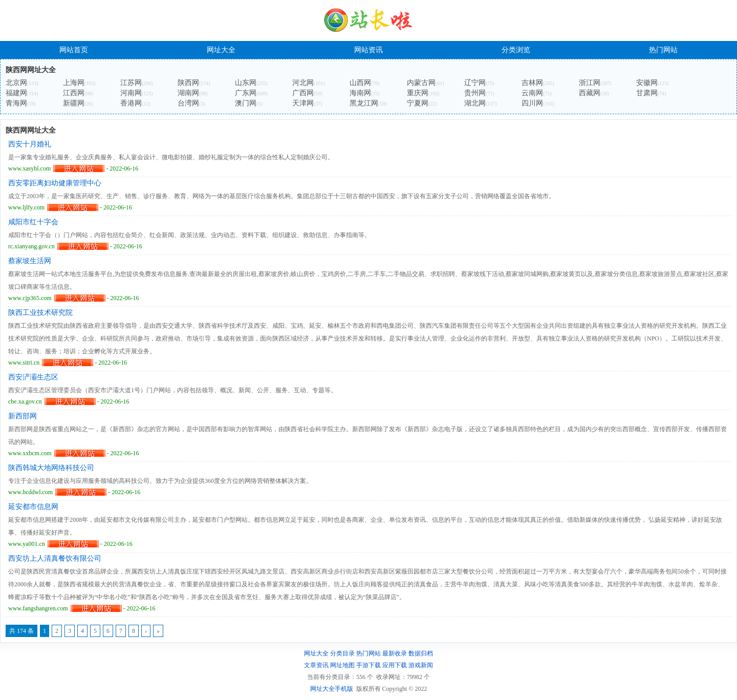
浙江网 (590, 83)
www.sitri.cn (24, 363)
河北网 (303, 83)
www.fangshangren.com (38, 608)
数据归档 (421, 653)
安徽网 (647, 83)
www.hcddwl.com (30, 492)
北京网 (16, 83)
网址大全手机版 (332, 689)
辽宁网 (475, 83)
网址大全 (221, 50)
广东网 (246, 93)
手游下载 (368, 665)
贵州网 (475, 93)
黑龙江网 (364, 103)
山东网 (246, 83)
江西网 (74, 93)
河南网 (131, 93)
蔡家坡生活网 (30, 261)
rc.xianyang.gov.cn (31, 246)
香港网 (131, 103)
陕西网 (188, 83)
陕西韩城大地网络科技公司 (51, 468)
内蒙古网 (421, 83)
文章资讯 (316, 665)
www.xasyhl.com (29, 168)
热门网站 (663, 50)
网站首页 (74, 50)
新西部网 (23, 416)
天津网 (303, 103)
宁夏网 (418, 103)
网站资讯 (368, 50)
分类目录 (342, 653)
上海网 (74, 83)
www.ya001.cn (27, 544)
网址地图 (342, 665)
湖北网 (475, 103)
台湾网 (188, 103)
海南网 (360, 93)
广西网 (303, 93)
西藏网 (590, 93)
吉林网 (532, 83)
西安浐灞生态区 (33, 377)
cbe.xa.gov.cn (25, 401)
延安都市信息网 (33, 507)
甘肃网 (647, 93)
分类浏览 (516, 50)
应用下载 (395, 665)
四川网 (532, 103)
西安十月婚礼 (30, 144)
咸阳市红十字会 (33, 222)
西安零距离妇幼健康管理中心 (55, 183)
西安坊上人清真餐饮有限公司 (55, 558)
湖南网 (188, 93)
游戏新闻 (421, 665)
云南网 (532, 93)
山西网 (360, 83)
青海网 (16, 103)
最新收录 (395, 653)
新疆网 (74, 103)
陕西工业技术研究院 (40, 313)
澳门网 (246, 103)
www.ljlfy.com (26, 207)
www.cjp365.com (30, 298)
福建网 (16, 93)
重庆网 (418, 93)
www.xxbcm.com (30, 453)
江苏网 (131, 83)
